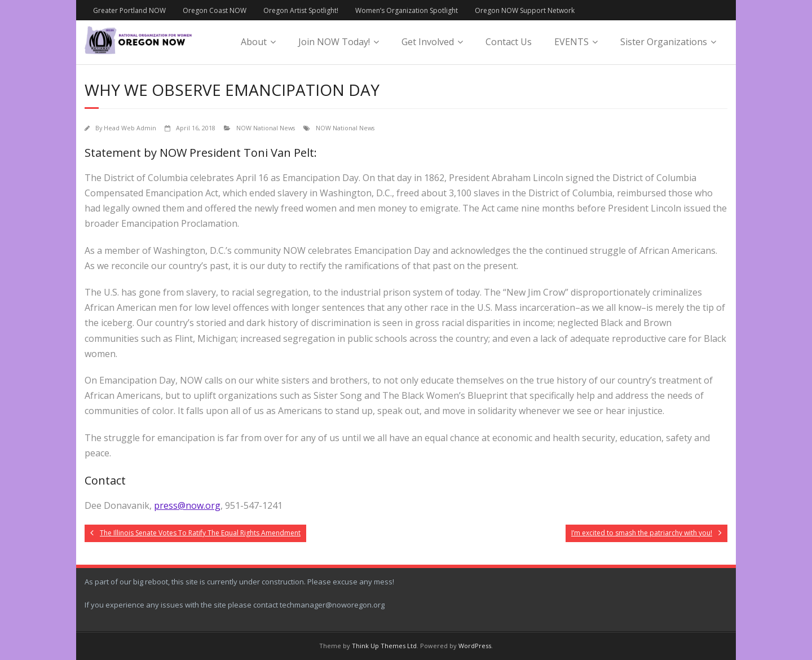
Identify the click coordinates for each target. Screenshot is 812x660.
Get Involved (428, 42)
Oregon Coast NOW (215, 10)
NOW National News (266, 128)
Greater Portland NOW (129, 10)
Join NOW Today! (334, 42)
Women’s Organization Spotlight (407, 10)
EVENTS (572, 42)
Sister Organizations (664, 42)
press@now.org (187, 505)
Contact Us (509, 42)
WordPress (475, 646)
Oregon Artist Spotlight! (301, 10)
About (254, 42)
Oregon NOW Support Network (525, 10)
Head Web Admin (130, 128)
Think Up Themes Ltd (384, 646)
